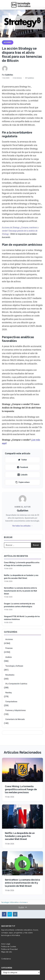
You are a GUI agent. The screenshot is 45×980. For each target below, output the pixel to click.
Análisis (9, 657)
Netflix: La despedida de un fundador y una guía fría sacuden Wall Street (21, 577)
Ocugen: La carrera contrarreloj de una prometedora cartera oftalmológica (19, 605)
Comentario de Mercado (15, 719)
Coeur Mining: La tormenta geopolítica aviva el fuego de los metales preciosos (22, 564)
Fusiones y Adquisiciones (16, 710)
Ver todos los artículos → (22, 526)
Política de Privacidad (9, 949)
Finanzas (9, 648)
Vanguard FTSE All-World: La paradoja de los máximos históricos (22, 618)
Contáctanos (6, 959)
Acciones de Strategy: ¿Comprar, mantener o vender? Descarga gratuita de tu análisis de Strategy (20, 231)
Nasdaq (9, 693)
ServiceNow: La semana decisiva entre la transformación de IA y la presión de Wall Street (20, 591)
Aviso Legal (6, 944)
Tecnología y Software (14, 666)
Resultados (10, 675)
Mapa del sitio (7, 952)
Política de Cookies (9, 947)
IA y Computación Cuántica (16, 684)
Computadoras (11, 702)
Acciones (8, 42)
